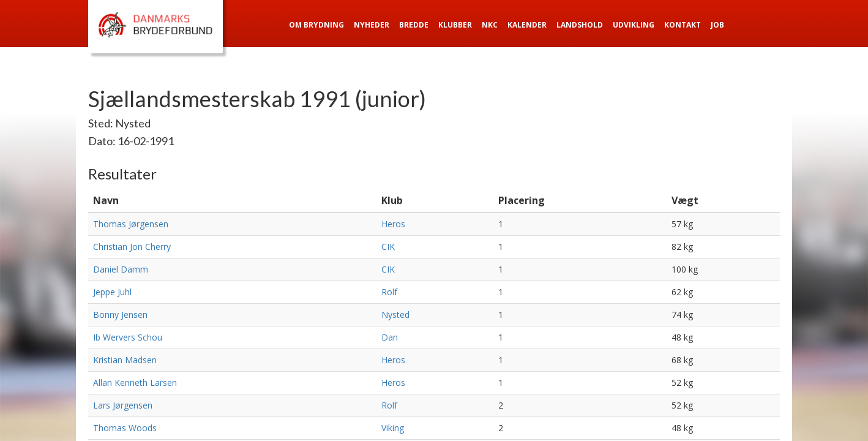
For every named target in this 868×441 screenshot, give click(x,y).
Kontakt (683, 25)
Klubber (455, 25)
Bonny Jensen (120, 315)
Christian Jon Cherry (132, 247)
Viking (393, 428)
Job (717, 25)
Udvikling (634, 25)
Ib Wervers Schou (128, 337)
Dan (390, 337)
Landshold (580, 25)
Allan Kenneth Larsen (135, 383)
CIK (388, 247)
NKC (490, 25)
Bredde (414, 25)
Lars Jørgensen (123, 405)
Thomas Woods (125, 428)
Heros (393, 224)
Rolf (389, 292)
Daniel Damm (121, 269)
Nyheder (372, 25)
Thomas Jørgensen (131, 224)
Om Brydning (316, 25)
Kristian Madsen (125, 360)
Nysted (395, 315)
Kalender (527, 25)
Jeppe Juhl (112, 292)
